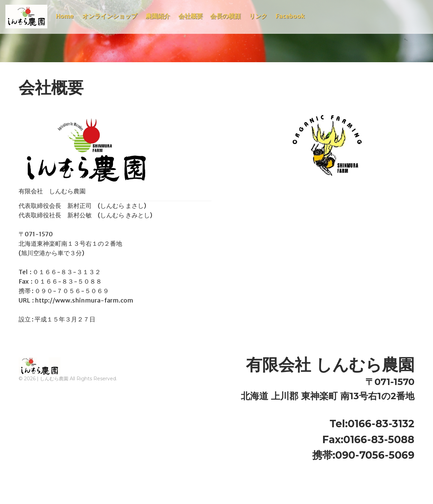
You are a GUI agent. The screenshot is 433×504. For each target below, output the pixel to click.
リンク (258, 16)
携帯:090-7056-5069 (363, 455)
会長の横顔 (225, 16)
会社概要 (190, 16)
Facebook (290, 16)
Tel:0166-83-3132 (372, 424)
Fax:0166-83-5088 (368, 440)
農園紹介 (158, 16)
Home (65, 16)
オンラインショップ (110, 16)
